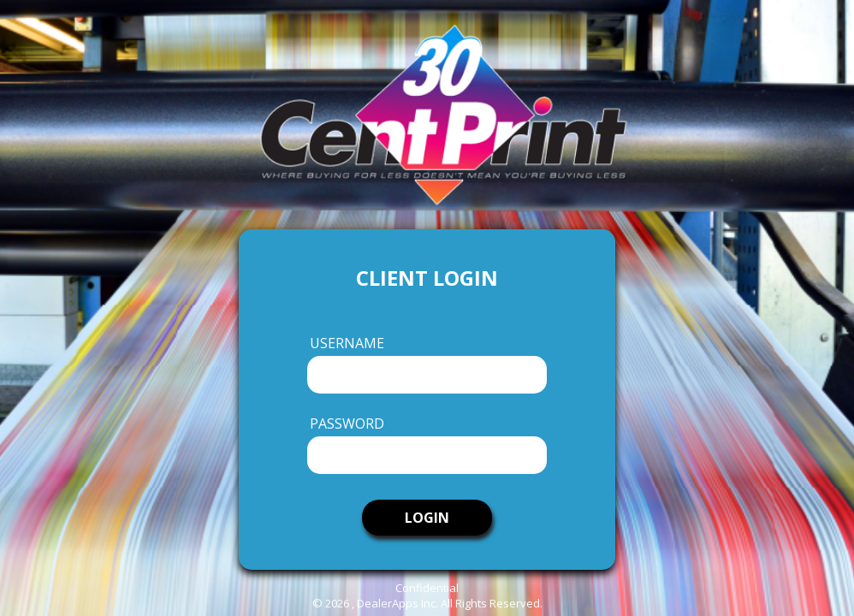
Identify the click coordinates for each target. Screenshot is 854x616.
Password (347, 423)
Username (347, 343)
